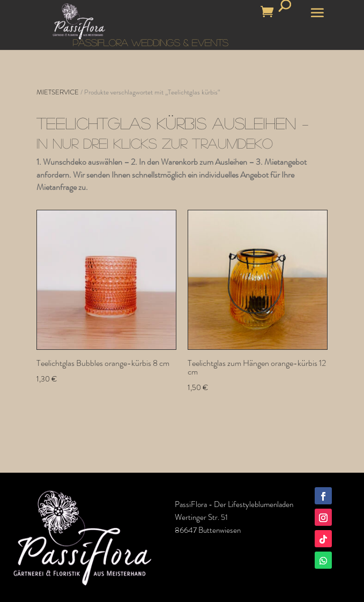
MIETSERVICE (58, 92)
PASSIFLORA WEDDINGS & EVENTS (151, 42)
